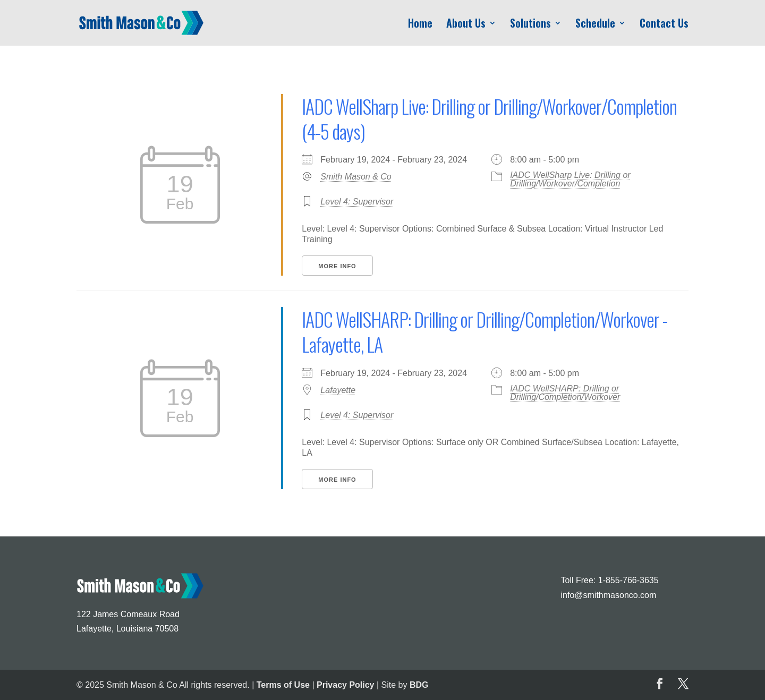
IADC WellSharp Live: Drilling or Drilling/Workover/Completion (570, 179)
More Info (337, 266)
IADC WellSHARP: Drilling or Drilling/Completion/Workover (565, 393)
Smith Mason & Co (356, 177)
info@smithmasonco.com (608, 595)
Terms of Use (283, 685)
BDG (419, 685)
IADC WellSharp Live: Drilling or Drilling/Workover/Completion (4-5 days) (489, 118)
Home (420, 25)
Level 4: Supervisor (357, 202)
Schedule (595, 25)
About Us (466, 25)
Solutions (530, 25)
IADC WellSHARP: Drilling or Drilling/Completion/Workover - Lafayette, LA (484, 331)
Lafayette (338, 390)
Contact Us (664, 25)
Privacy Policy (346, 685)
